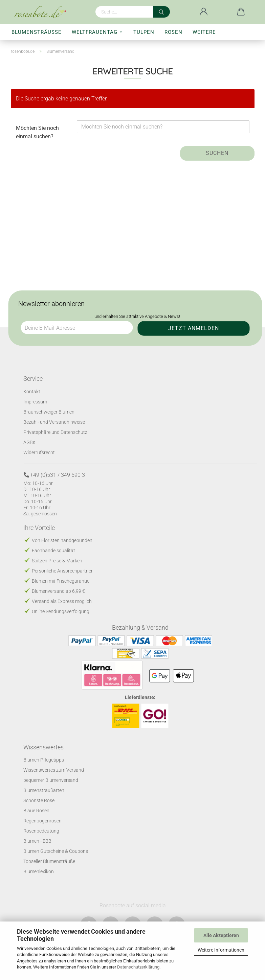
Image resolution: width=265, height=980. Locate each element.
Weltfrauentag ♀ (97, 32)
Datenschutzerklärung (138, 967)
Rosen (173, 32)
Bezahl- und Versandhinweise (54, 422)
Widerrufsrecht (39, 452)
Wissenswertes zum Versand (54, 770)
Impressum (35, 401)
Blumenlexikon (39, 871)
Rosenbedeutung (41, 831)
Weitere (204, 32)
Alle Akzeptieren (221, 935)
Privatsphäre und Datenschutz (55, 432)
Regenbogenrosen (42, 821)
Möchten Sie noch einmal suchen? (37, 132)
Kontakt (32, 391)
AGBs (29, 442)
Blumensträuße (37, 32)
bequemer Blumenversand (51, 780)
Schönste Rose (39, 800)
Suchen (217, 153)
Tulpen (144, 32)
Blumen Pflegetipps (44, 760)
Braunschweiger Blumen (49, 412)
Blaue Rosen (36, 811)
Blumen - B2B (37, 841)
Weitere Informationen (221, 950)
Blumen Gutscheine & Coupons (56, 851)
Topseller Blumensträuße (49, 861)
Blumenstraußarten (44, 790)
